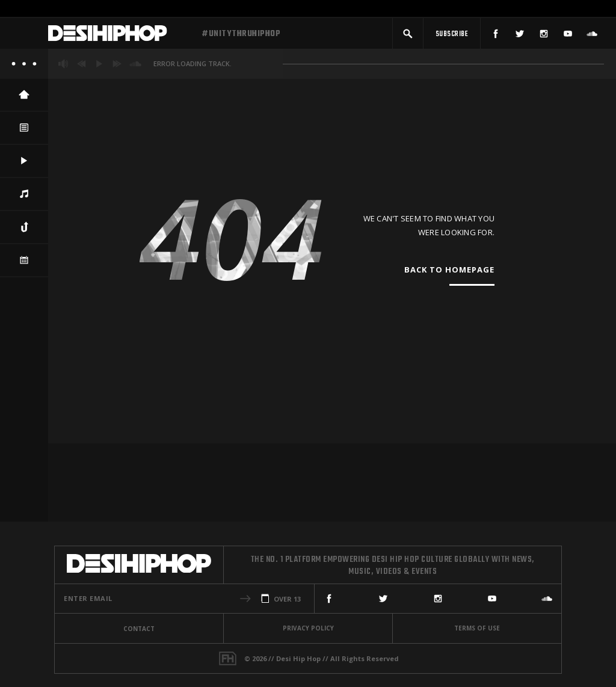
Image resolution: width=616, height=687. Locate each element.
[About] (24, 66)
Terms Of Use (477, 628)
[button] (408, 35)
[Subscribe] (452, 35)
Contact (139, 629)
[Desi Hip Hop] (120, 35)
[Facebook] (496, 35)
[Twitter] (520, 35)
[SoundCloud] (592, 35)
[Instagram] (544, 35)
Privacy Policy (308, 628)
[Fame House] (228, 658)
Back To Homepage (449, 273)
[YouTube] (568, 35)
